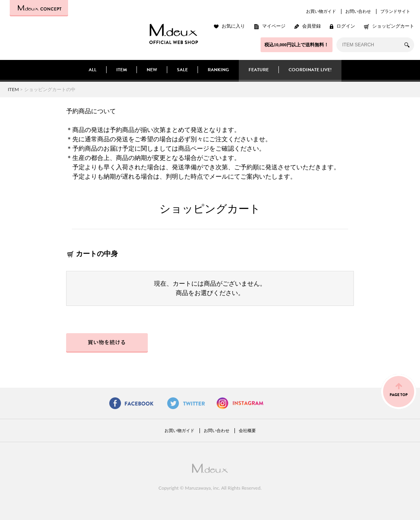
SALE (182, 70)
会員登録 (311, 26)
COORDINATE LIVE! (310, 70)
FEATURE (259, 70)
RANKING (218, 70)
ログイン (346, 26)
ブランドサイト (395, 11)
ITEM (122, 70)
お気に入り (233, 26)
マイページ (274, 26)
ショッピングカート (393, 26)
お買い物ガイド (321, 11)
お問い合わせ (358, 11)
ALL (93, 70)
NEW (152, 70)
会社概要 (247, 430)
